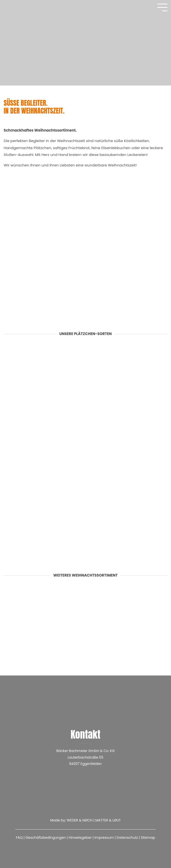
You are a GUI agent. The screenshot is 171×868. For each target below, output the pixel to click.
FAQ (19, 838)
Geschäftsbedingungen (45, 838)
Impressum (104, 838)
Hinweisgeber (80, 838)
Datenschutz (127, 838)
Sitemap (148, 838)
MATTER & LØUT (108, 820)
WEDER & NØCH (80, 820)
